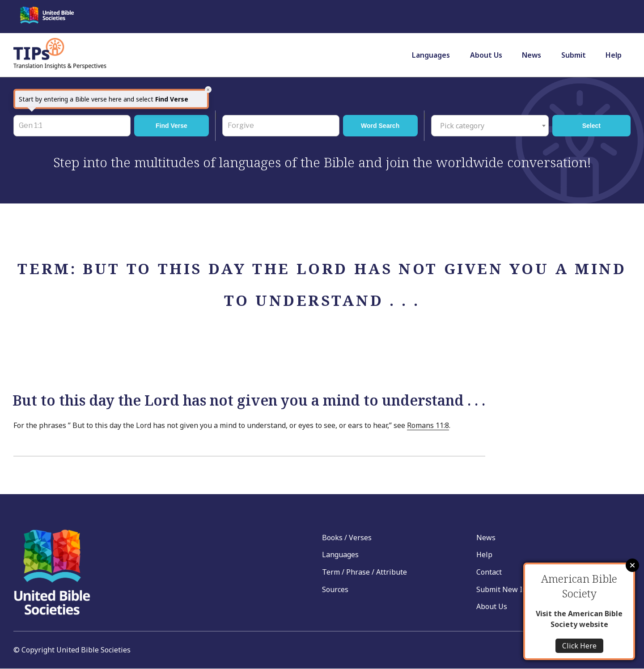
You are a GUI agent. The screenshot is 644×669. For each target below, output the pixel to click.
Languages (431, 55)
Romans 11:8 (428, 425)
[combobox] (490, 126)
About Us (486, 55)
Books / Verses (347, 538)
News (532, 55)
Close (632, 565)
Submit (574, 55)
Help (614, 55)
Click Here (579, 646)
